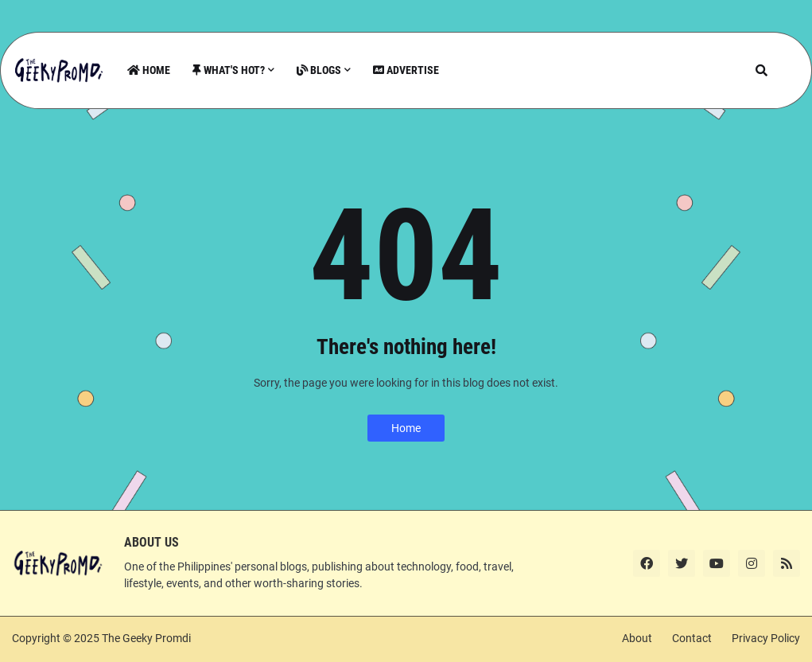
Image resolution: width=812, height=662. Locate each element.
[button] (761, 70)
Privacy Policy (766, 638)
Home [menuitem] (149, 70)
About (637, 638)
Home (406, 428)
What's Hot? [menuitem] (229, 70)
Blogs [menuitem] (319, 70)
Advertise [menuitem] (406, 70)
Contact (692, 638)
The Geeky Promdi (146, 638)
